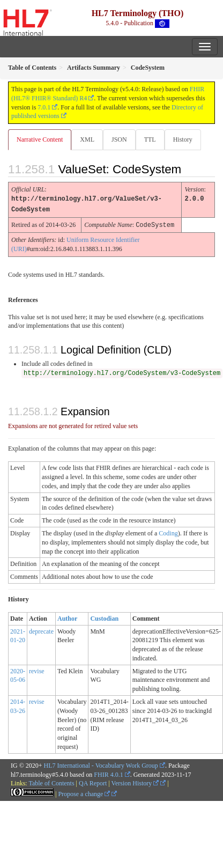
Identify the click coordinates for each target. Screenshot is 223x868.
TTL (150, 139)
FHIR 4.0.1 (108, 773)
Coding (168, 532)
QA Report (93, 782)
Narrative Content (40, 139)
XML (87, 139)
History (183, 139)
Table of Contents (51, 782)
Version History (135, 782)
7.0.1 (44, 107)
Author (67, 617)
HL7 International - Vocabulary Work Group (101, 764)
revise (37, 670)
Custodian (104, 617)
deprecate (41, 630)
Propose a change (84, 792)
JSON (119, 139)
